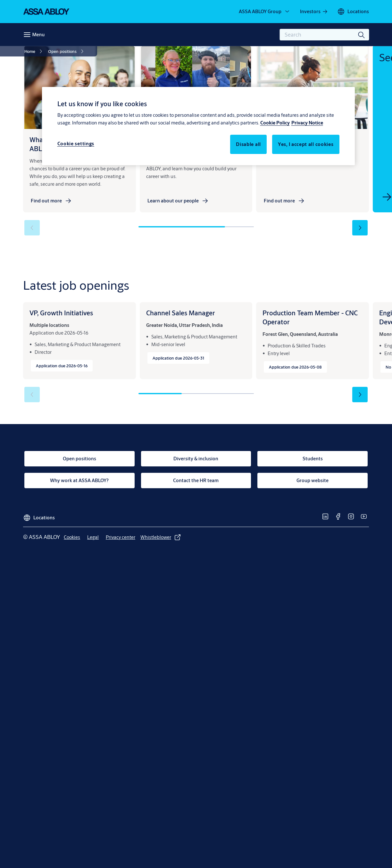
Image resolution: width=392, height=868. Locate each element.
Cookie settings (76, 144)
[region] (198, 126)
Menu (38, 34)
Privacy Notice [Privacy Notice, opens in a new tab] (307, 123)
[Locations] (353, 12)
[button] (360, 228)
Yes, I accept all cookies (306, 144)
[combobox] (324, 35)
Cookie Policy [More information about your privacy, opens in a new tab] (275, 123)
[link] (314, 12)
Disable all (248, 144)
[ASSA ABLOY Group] (265, 12)
